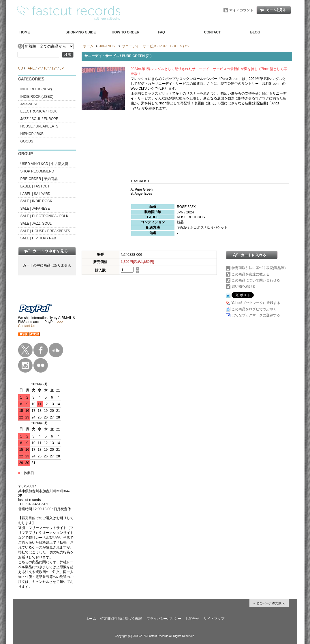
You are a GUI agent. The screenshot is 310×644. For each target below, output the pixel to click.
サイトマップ (214, 619)
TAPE (30, 68)
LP (61, 68)
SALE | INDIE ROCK (36, 201)
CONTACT (213, 32)
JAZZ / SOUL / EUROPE (40, 119)
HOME (25, 32)
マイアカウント (241, 10)
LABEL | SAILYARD (35, 194)
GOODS (27, 141)
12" (54, 68)
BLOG (255, 32)
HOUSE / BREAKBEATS (40, 126)
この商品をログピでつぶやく (254, 309)
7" (39, 68)
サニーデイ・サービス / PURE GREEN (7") (155, 46)
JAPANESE (29, 104)
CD (21, 68)
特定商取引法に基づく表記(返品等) (259, 268)
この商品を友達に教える (251, 274)
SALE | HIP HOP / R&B (38, 238)
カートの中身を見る (47, 251)
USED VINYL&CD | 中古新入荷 (44, 164)
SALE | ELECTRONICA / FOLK (45, 216)
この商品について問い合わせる (256, 280)
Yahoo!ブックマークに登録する (256, 303)
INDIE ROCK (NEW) (36, 89)
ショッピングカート (274, 10)
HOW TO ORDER (126, 32)
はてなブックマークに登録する (256, 315)
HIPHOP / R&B (32, 134)
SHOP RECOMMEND (37, 171)
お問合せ (192, 619)
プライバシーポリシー (164, 619)
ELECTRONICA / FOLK (39, 111)
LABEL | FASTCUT (35, 186)
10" (46, 68)
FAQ (162, 32)
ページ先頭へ (269, 603)
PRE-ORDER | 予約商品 (39, 179)
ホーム (88, 46)
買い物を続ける (244, 286)
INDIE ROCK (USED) (37, 97)
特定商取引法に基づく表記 (121, 619)
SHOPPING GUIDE (81, 32)
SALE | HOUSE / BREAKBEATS (45, 231)
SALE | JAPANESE (35, 209)
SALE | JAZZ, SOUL (36, 224)
